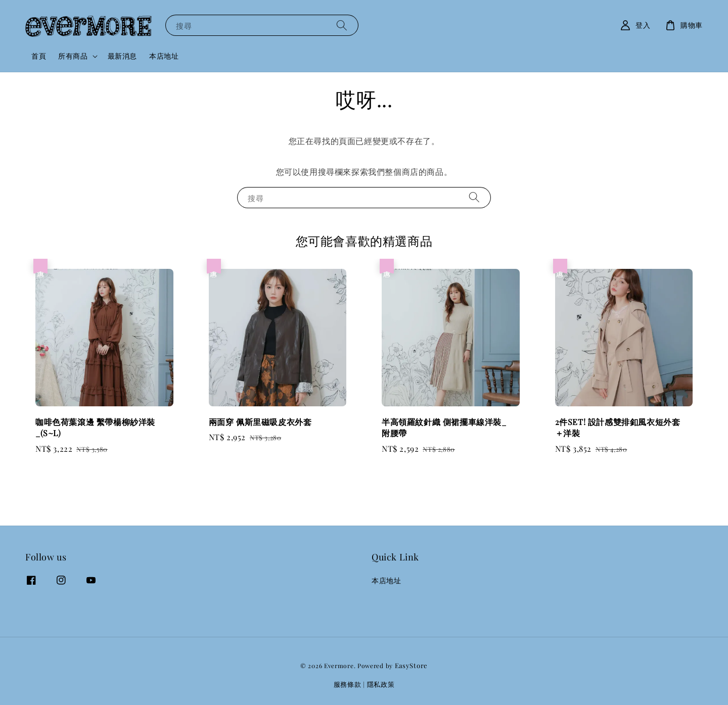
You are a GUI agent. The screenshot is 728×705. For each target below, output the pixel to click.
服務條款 (348, 684)
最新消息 (122, 56)
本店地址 (164, 56)
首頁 (39, 56)
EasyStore (411, 665)
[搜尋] (342, 25)
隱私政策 (381, 684)
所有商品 (73, 56)
